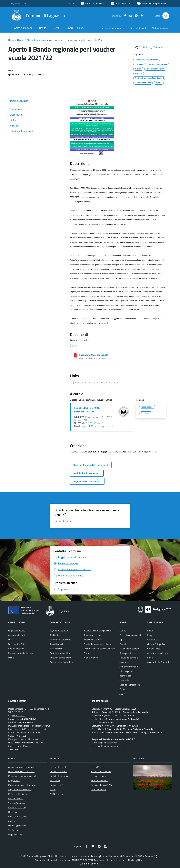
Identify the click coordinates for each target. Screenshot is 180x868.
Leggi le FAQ (14, 780)
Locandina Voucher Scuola (94, 355)
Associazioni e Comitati (158, 662)
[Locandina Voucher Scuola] (76, 355)
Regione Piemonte (59, 767)
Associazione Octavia (101, 771)
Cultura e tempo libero (60, 658)
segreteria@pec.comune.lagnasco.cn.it (32, 726)
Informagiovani (126, 671)
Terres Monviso (98, 767)
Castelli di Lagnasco (59, 776)
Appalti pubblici (57, 644)
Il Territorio (152, 640)
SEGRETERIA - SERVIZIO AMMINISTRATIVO (87, 410)
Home (11, 40)
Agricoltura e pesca (59, 631)
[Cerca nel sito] (166, 16)
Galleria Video (154, 649)
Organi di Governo (17, 631)
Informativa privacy (17, 808)
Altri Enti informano (36, 40)
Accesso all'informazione (113, 28)
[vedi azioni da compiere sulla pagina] (156, 47)
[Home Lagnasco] (38, 16)
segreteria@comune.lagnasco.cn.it (98, 426)
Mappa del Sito (15, 835)
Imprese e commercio (94, 635)
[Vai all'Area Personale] (151, 3)
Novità (20, 40)
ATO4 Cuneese (57, 794)
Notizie (123, 631)
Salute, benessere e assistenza (99, 644)
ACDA (53, 790)
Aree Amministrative (18, 635)
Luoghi (150, 635)
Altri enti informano (129, 667)
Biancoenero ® (101, 860)
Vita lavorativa (91, 658)
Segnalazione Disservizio (20, 790)
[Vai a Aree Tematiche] (121, 3)
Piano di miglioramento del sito (23, 776)
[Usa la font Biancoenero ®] (92, 3)
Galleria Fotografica (156, 644)
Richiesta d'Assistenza (19, 794)
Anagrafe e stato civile (60, 640)
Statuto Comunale (17, 803)
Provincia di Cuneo (59, 771)
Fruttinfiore (55, 780)
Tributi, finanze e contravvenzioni (100, 649)
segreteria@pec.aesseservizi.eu (111, 746)
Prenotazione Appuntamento (22, 785)
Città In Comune (145, 856)
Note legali (13, 812)
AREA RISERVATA (88, 864)
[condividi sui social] (141, 47)
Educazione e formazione (62, 662)
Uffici (11, 640)
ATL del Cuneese (99, 776)
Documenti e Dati (16, 644)
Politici (11, 658)
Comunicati (125, 689)
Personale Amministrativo (20, 653)
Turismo (88, 653)
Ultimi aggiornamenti (18, 826)
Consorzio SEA (57, 785)
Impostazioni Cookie (18, 817)
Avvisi (122, 694)
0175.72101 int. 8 (94, 423)
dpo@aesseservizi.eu (108, 743)
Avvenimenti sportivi (129, 649)
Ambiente (55, 635)
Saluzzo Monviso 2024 (102, 785)
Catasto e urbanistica (60, 653)
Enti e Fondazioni (16, 649)
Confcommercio (98, 790)
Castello (123, 644)
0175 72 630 (19, 716)
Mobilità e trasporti (93, 640)
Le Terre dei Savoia (100, 780)
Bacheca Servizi (16, 799)
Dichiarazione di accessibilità (21, 771)
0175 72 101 (18, 712)
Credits (12, 821)
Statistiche (13, 830)
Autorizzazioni (56, 649)
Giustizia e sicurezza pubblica (98, 631)
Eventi (150, 631)
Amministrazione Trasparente (22, 767)
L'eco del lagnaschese (130, 685)
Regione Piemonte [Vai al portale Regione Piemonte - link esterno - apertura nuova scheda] (18, 3)
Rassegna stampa (128, 653)
